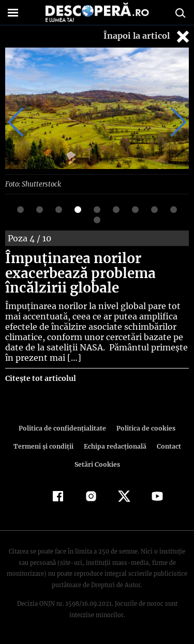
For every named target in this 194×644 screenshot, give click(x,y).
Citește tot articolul (40, 378)
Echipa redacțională (114, 446)
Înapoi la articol (147, 36)
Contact (167, 446)
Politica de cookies (144, 428)
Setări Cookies (97, 464)
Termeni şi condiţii (44, 446)
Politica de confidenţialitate (64, 428)
